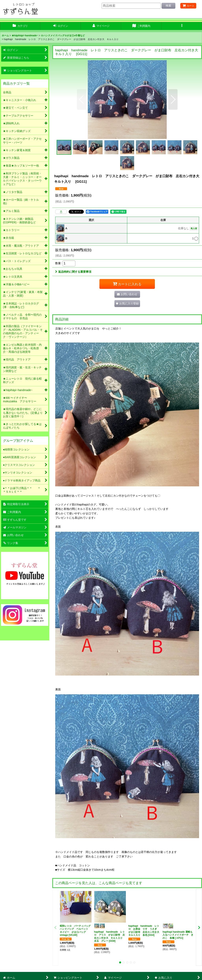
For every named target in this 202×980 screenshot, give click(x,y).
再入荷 (194, 228)
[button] (182, 26)
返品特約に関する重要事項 (73, 272)
